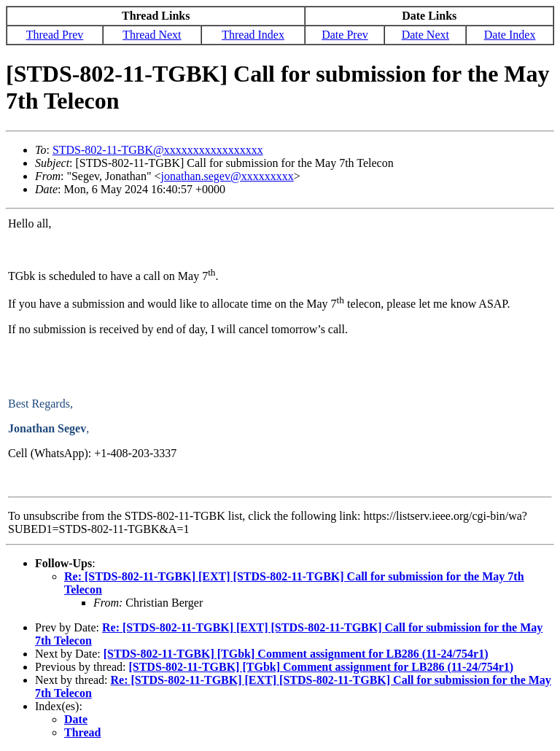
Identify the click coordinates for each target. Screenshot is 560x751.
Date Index (510, 35)
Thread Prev (55, 35)
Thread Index (253, 35)
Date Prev (345, 35)
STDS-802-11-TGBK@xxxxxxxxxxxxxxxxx (158, 150)
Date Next (425, 35)
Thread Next (152, 35)
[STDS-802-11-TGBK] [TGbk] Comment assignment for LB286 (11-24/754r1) (296, 654)
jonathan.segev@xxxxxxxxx (227, 176)
